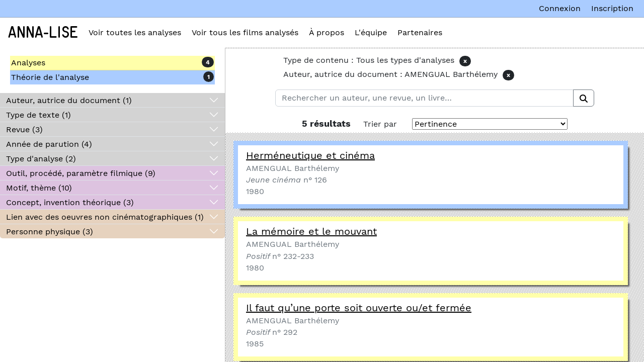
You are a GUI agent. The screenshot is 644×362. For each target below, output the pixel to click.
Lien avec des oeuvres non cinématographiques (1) (105, 217)
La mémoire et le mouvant (311, 231)
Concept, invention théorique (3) (70, 202)
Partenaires (420, 32)
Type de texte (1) (38, 115)
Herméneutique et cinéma (310, 155)
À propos (327, 32)
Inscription (612, 8)
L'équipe (371, 32)
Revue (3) (24, 129)
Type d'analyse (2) (41, 159)
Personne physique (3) (50, 232)
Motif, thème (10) (39, 188)
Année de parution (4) (49, 144)
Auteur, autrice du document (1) (69, 100)
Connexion (560, 8)
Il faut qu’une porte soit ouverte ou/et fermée (359, 308)
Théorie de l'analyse (50, 77)
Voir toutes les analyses (135, 32)
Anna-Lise (43, 33)
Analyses (28, 63)
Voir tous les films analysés (245, 32)
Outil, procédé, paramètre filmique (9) (81, 173)
